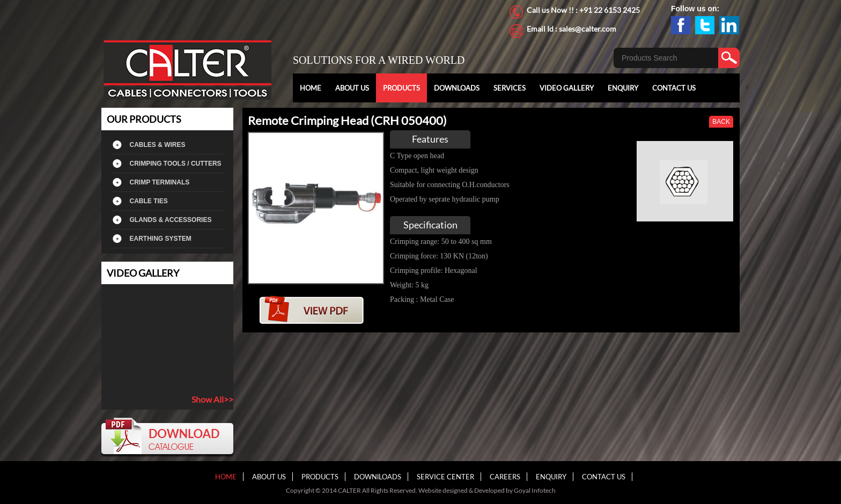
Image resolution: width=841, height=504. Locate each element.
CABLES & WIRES (158, 145)
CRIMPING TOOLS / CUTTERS (176, 164)
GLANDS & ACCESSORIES (171, 220)
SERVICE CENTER (445, 477)
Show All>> (212, 399)
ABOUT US (352, 88)
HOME (311, 88)
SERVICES (510, 88)
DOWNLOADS (457, 88)
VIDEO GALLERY (567, 88)
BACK (721, 122)
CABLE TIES (149, 201)
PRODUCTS (401, 88)
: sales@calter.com (586, 29)
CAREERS (505, 477)
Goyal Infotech (535, 490)
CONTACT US (674, 88)
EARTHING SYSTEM (161, 239)
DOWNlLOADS (378, 477)
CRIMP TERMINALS (160, 182)
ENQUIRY (623, 88)
